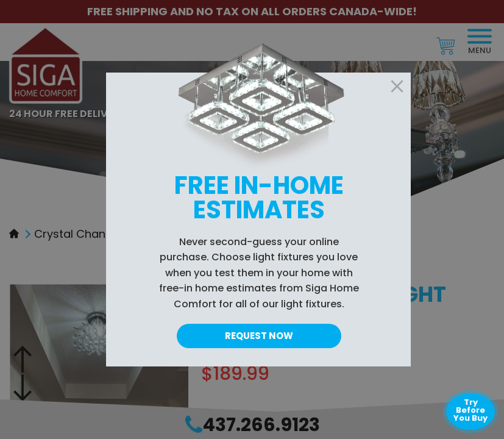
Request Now (259, 336)
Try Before (470, 410)
